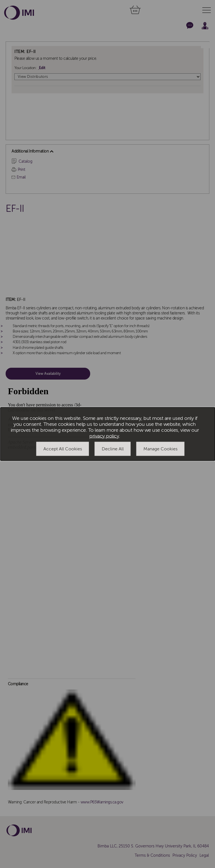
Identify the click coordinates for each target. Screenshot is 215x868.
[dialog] (108, 434)
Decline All (113, 449)
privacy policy (104, 436)
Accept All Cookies (63, 449)
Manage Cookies (160, 449)
